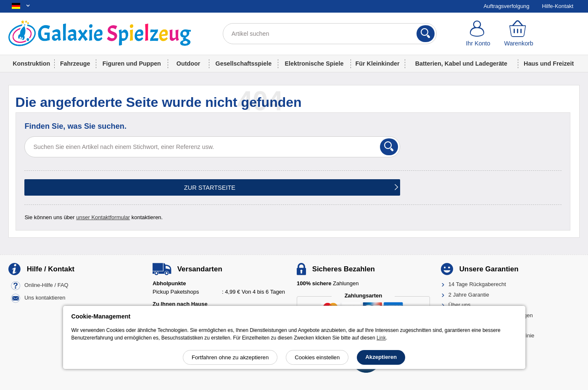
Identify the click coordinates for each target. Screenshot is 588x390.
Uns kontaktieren (45, 298)
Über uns (460, 305)
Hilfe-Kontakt (558, 6)
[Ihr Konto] (478, 34)
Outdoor (188, 64)
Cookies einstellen (317, 357)
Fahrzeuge (75, 64)
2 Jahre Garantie (469, 295)
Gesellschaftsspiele (244, 64)
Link (381, 338)
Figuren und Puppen (132, 64)
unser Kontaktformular (103, 217)
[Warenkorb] (519, 34)
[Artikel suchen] (330, 34)
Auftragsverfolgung (506, 6)
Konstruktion (31, 64)
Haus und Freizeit (549, 64)
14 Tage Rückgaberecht (477, 284)
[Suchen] (426, 34)
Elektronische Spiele (314, 64)
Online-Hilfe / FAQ (46, 285)
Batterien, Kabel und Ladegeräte (461, 64)
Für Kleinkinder (378, 64)
